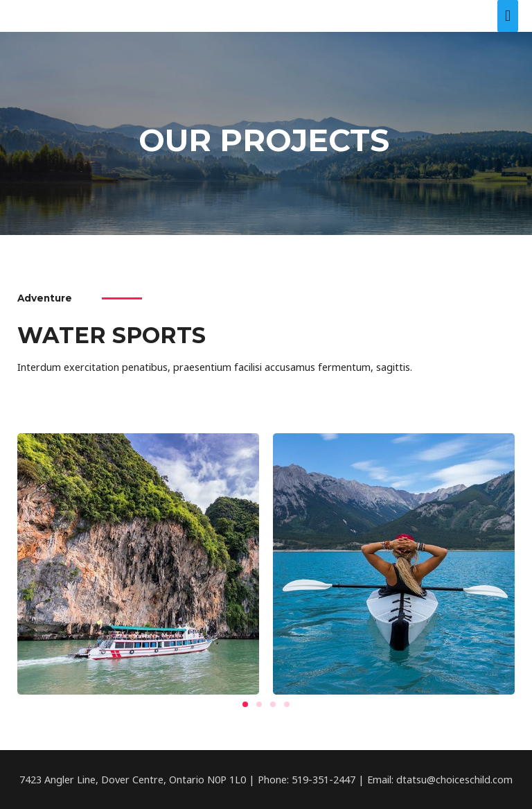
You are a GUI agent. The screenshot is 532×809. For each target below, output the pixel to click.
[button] (245, 704)
